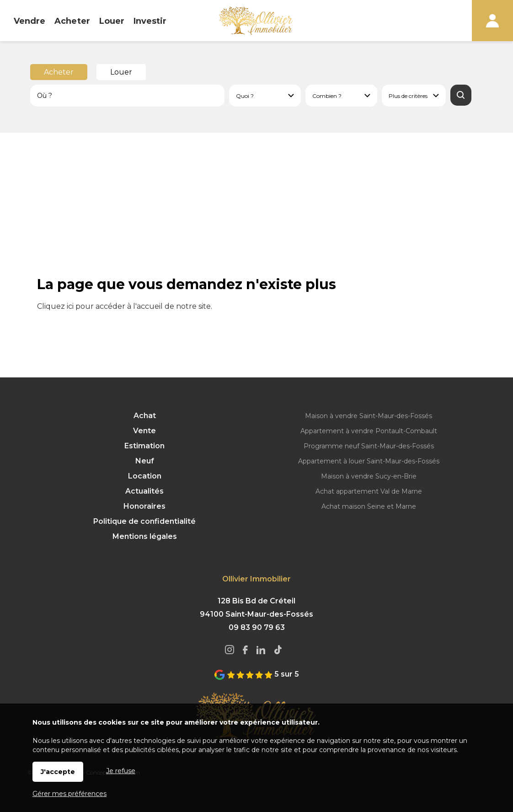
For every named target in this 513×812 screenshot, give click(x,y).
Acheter (59, 72)
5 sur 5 (256, 674)
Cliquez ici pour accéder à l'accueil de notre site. (125, 306)
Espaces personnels (492, 21)
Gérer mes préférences (69, 794)
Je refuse (121, 771)
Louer (121, 72)
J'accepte (58, 772)
